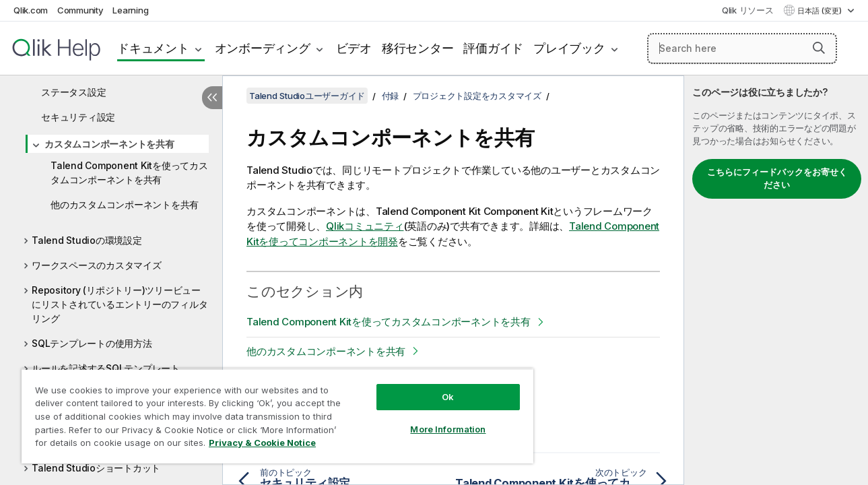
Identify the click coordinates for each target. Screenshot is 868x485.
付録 (391, 96)
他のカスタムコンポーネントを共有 (125, 204)
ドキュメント (153, 48)
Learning (130, 10)
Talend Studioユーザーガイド (307, 96)
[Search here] (742, 48)
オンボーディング (263, 48)
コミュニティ (365, 226)
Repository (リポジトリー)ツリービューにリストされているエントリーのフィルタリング (120, 304)
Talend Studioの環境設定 (87, 240)
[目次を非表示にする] (212, 98)
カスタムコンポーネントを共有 (109, 144)
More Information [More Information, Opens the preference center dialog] (441, 419)
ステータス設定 (73, 92)
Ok (441, 387)
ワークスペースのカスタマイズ (97, 265)
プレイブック (569, 48)
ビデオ (354, 48)
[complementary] (776, 280)
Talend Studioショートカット (96, 468)
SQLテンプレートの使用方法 (92, 343)
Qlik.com (31, 10)
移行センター (418, 48)
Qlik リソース (748, 10)
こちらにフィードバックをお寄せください (777, 179)
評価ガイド (493, 48)
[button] (819, 48)
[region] (273, 411)
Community (80, 10)
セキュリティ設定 (78, 117)
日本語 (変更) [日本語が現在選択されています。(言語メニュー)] (821, 11)
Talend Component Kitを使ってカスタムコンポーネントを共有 (129, 172)
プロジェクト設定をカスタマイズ (477, 96)
